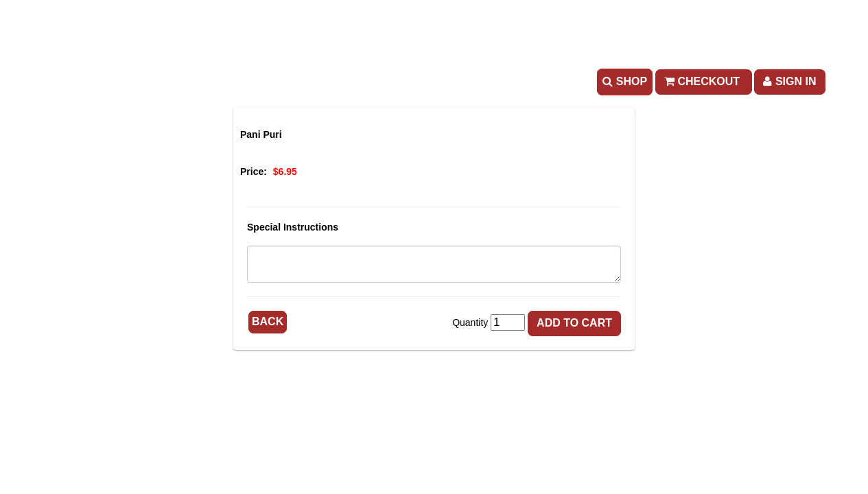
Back (268, 321)
